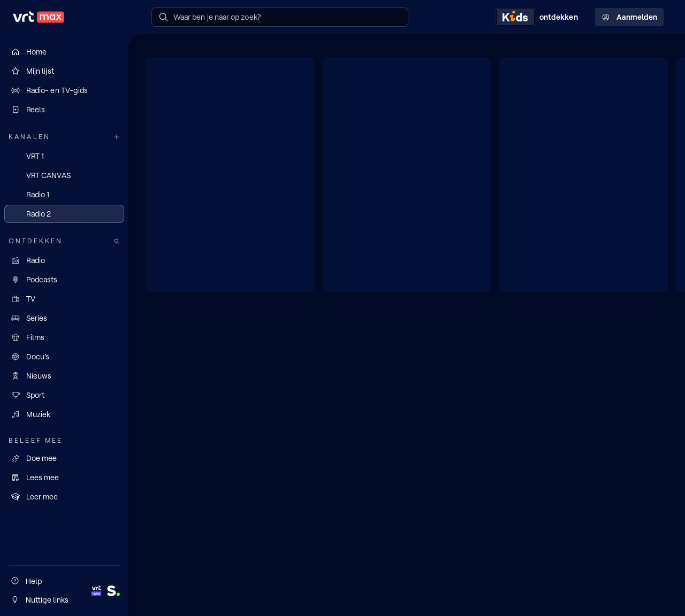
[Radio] (64, 260)
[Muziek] (64, 414)
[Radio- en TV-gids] (64, 90)
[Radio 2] (64, 214)
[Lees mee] (64, 478)
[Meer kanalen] (117, 137)
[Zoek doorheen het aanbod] (117, 241)
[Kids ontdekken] (539, 17)
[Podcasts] (64, 280)
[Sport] (64, 395)
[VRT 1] (64, 156)
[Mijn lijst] (64, 71)
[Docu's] (64, 357)
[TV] (64, 299)
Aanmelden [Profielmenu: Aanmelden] (629, 17)
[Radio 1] (64, 195)
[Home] (64, 52)
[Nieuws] (64, 376)
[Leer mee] (64, 497)
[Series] (64, 318)
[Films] (64, 337)
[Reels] (64, 110)
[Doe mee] (64, 458)
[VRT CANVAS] (64, 175)
